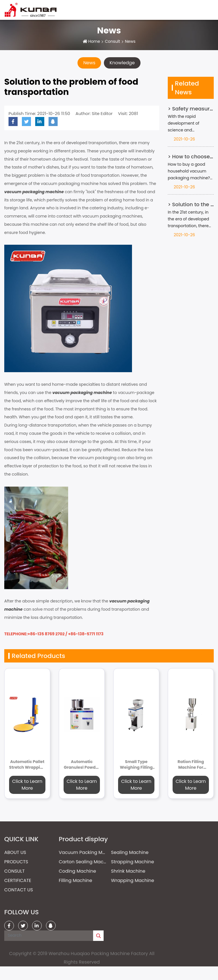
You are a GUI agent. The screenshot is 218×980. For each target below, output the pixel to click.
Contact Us (19, 890)
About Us (15, 852)
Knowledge (122, 63)
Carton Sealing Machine (86, 862)
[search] (98, 936)
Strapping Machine (133, 862)
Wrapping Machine (133, 880)
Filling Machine (76, 880)
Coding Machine (77, 871)
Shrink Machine (128, 871)
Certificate (18, 880)
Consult (112, 41)
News (89, 63)
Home (94, 41)
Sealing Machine (130, 852)
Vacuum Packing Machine (88, 852)
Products (16, 862)
